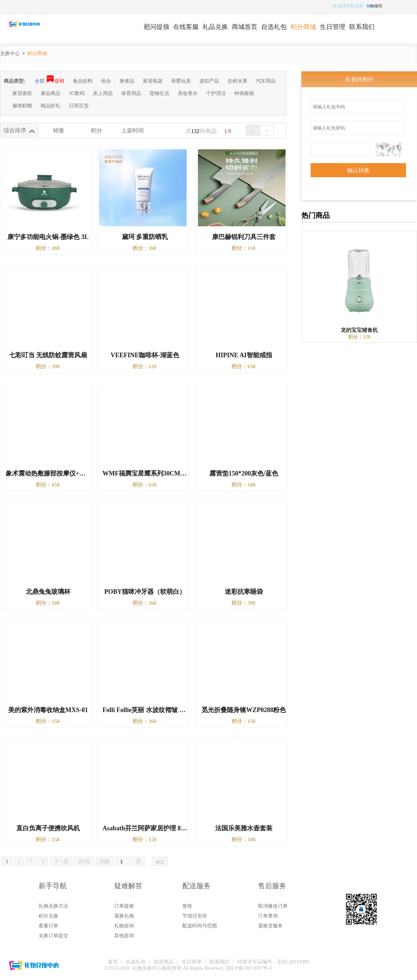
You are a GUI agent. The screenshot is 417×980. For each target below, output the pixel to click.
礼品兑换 (215, 27)
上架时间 (133, 130)
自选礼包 (274, 27)
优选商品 (164, 962)
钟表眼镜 (244, 93)
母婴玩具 (181, 81)
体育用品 (131, 93)
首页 (113, 962)
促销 (59, 81)
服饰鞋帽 (22, 106)
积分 (96, 130)
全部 (40, 81)
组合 (106, 81)
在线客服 (186, 27)
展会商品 (51, 93)
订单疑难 (124, 906)
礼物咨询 (124, 926)
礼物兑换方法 (53, 906)
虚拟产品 (209, 81)
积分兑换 (48, 916)
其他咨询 (124, 936)
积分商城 (303, 27)
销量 (59, 130)
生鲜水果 (237, 81)
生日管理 (333, 27)
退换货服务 (270, 926)
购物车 (376, 6)
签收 (187, 906)
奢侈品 (127, 81)
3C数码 (77, 93)
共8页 (84, 862)
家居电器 (153, 81)
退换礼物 (124, 916)
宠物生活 (159, 93)
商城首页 (245, 27)
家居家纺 (22, 93)
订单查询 (268, 916)
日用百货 (79, 106)
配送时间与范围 (200, 926)
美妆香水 (188, 93)
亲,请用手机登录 (348, 6)
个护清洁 (216, 93)
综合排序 (15, 130)
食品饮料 (83, 81)
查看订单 (48, 926)
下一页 (61, 862)
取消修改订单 (273, 906)
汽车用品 (266, 81)
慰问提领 (157, 27)
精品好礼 (51, 106)
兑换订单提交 (53, 936)
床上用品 (103, 93)
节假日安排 (195, 916)
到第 (105, 862)
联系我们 (362, 27)
